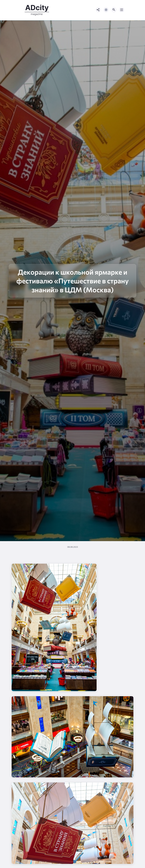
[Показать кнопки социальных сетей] (98, 10)
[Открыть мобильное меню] (122, 10)
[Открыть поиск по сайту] (114, 10)
